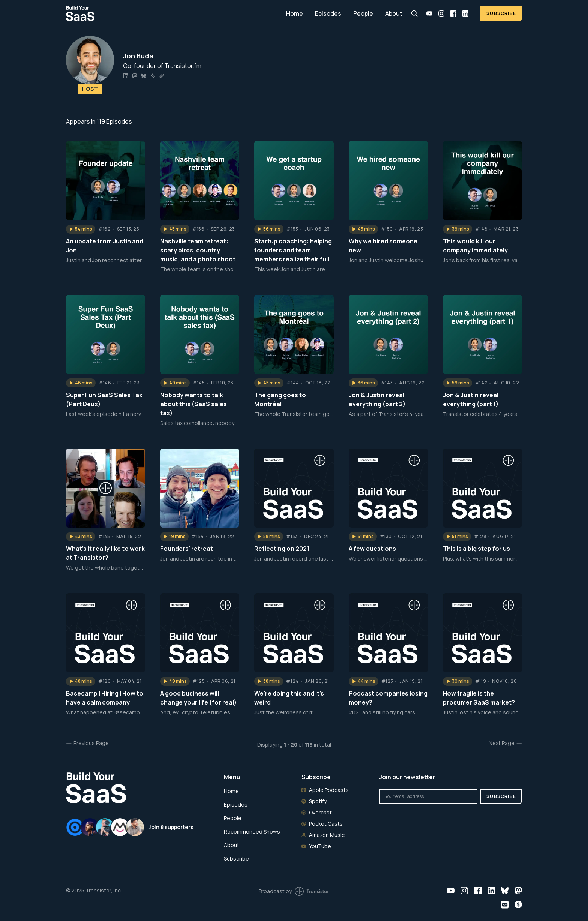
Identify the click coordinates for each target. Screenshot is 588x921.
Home (295, 13)
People (363, 13)
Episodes (328, 13)
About (394, 13)
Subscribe (501, 13)
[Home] (172, 13)
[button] (81, 229)
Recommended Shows (252, 832)
